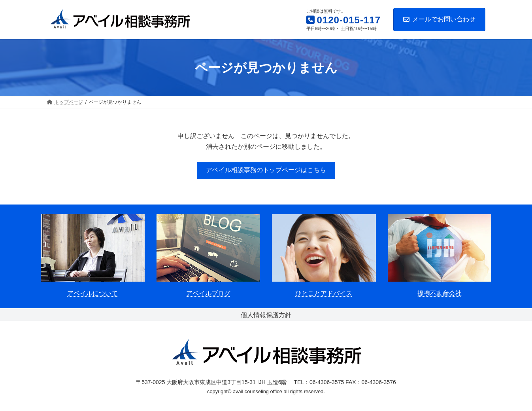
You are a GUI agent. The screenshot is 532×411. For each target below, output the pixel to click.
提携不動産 (433, 293)
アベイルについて (92, 293)
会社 (455, 293)
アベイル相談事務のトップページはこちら (266, 170)
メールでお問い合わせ (439, 19)
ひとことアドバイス (324, 293)
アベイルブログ (208, 293)
